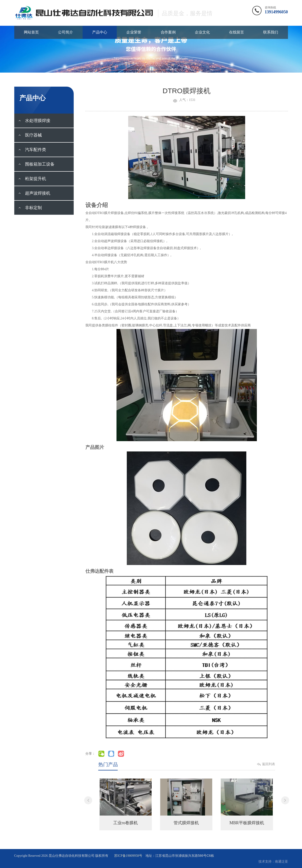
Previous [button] (88, 800)
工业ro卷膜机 (126, 823)
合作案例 (168, 32)
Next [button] (285, 800)
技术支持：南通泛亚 (273, 862)
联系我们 (271, 32)
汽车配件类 (32, 150)
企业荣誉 (134, 32)
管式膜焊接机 (186, 823)
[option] (126, 804)
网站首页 (31, 32)
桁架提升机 (32, 179)
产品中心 (100, 32)
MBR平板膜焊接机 (247, 823)
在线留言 (237, 32)
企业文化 (202, 32)
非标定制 (30, 208)
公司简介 (65, 32)
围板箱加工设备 (36, 164)
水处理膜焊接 (34, 121)
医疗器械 (30, 135)
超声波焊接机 (34, 193)
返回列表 (257, 764)
